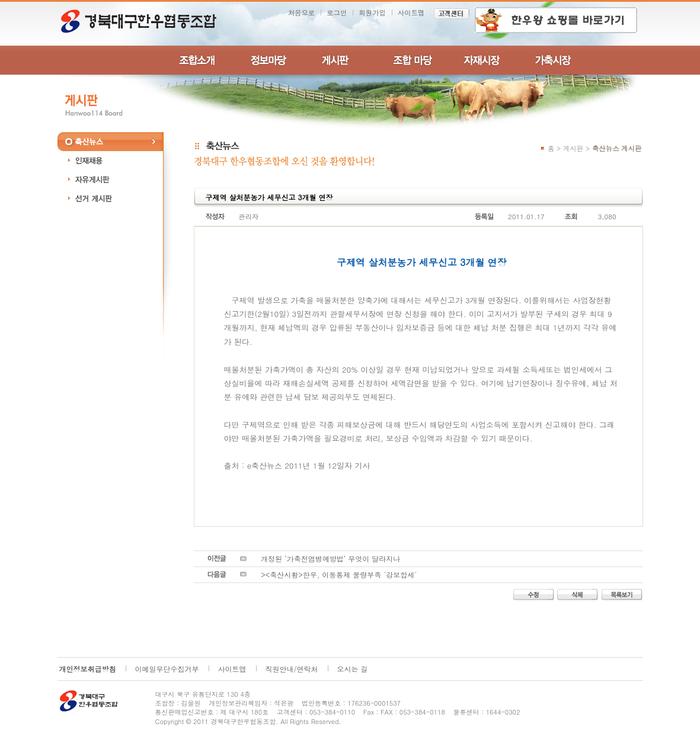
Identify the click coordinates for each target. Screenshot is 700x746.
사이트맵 (411, 12)
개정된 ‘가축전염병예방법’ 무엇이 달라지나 (330, 558)
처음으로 (302, 12)
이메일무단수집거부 (167, 669)
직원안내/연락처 (292, 669)
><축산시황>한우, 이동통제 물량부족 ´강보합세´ (339, 574)
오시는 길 (353, 669)
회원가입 (372, 12)
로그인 (337, 12)
